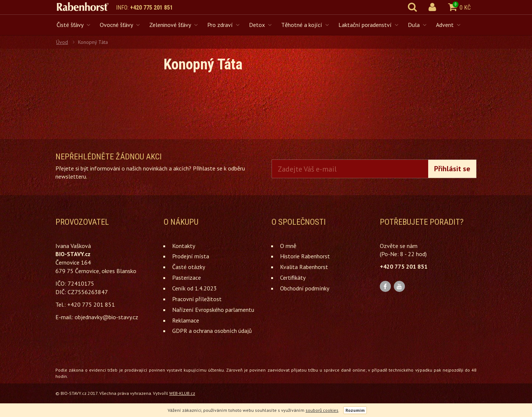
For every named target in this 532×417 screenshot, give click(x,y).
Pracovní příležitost (197, 299)
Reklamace (186, 320)
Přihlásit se (452, 169)
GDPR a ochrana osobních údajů (212, 331)
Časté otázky (189, 267)
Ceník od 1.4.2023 (195, 288)
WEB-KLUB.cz (182, 393)
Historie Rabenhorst (305, 256)
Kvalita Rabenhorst (304, 267)
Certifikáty (293, 278)
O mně (288, 246)
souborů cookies (322, 410)
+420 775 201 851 (151, 8)
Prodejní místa (191, 256)
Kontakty (184, 246)
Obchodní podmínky (305, 288)
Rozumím (355, 410)
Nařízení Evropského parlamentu (213, 310)
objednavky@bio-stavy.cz (106, 317)
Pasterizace (187, 278)
